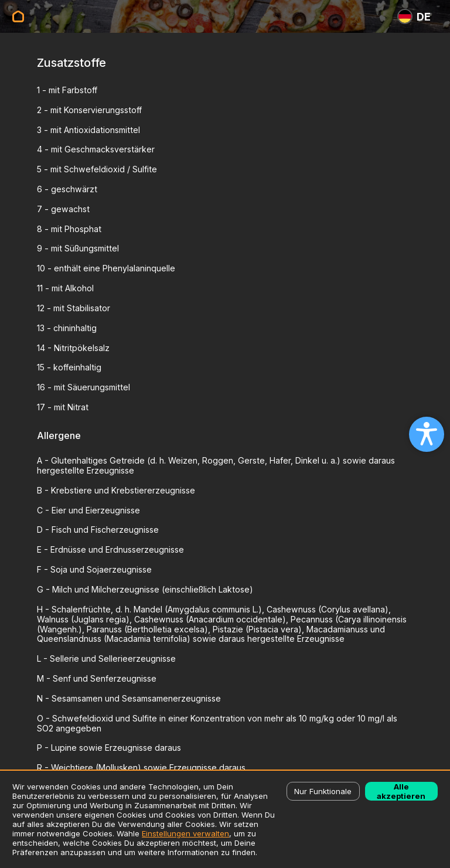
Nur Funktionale (323, 791)
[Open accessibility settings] (427, 434)
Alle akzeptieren (401, 791)
